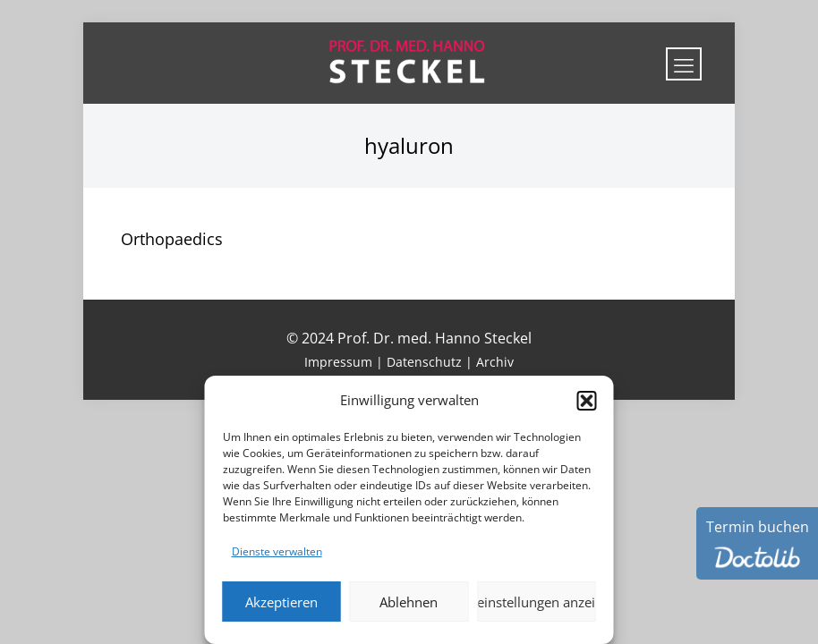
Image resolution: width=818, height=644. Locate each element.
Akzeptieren (281, 602)
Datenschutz (424, 362)
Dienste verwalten (277, 551)
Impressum (338, 362)
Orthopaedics (172, 239)
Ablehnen (409, 602)
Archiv (495, 362)
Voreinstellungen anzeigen (536, 602)
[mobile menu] (684, 64)
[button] (587, 401)
